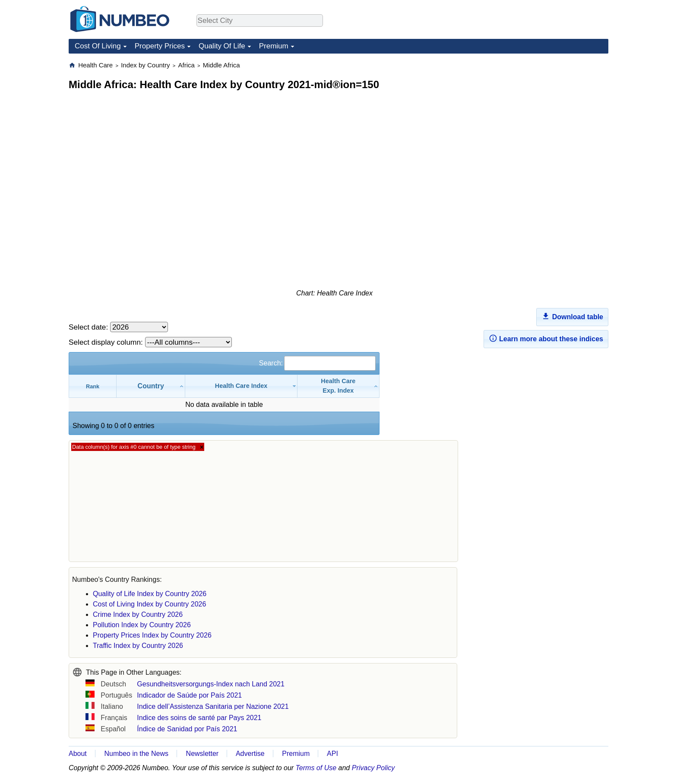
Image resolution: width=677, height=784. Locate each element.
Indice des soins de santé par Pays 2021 (199, 718)
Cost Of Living (98, 46)
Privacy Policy (373, 768)
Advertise (250, 754)
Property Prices (160, 46)
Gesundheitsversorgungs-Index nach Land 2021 (211, 684)
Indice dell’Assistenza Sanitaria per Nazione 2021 (213, 706)
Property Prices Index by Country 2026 (152, 635)
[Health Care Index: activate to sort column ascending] (241, 386)
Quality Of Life (222, 46)
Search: (317, 363)
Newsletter (202, 754)
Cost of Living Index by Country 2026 (149, 604)
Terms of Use (316, 768)
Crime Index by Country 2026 (138, 614)
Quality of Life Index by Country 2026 (150, 594)
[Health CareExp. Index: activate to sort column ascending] (338, 386)
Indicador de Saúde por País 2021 (189, 695)
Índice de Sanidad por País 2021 (187, 729)
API (332, 754)
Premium (274, 46)
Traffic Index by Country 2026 (138, 646)
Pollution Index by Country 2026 (142, 625)
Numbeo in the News (136, 754)
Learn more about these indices (546, 338)
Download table (572, 316)
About (78, 754)
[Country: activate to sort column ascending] (151, 386)
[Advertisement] (544, 115)
